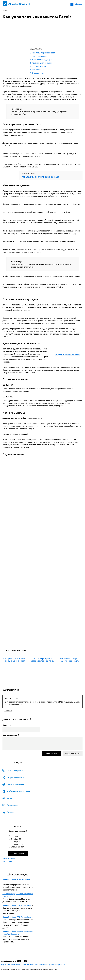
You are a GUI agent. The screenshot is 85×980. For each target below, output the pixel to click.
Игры (9, 798)
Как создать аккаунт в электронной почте (70, 660)
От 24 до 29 (16, 842)
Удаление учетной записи (42, 63)
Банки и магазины (15, 784)
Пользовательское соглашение (34, 964)
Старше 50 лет (17, 847)
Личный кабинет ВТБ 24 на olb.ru (17, 905)
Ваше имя (7, 725)
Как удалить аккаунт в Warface (67, 355)
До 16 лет (15, 836)
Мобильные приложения (18, 791)
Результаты (7, 861)
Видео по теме (38, 73)
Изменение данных (40, 56)
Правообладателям (56, 964)
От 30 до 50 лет (18, 844)
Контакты (16, 964)
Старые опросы (9, 859)
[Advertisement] (34, 34)
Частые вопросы (38, 70)
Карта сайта (6, 964)
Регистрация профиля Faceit (43, 53)
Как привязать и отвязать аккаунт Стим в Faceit (15, 660)
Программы (12, 805)
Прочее (10, 812)
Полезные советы (39, 66)
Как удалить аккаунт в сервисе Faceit (41, 177)
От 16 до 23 (16, 839)
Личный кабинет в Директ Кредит (17, 879)
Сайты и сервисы (15, 770)
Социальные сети (15, 777)
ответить (8, 711)
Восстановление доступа (42, 60)
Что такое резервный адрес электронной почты (42, 660)
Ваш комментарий (11, 735)
